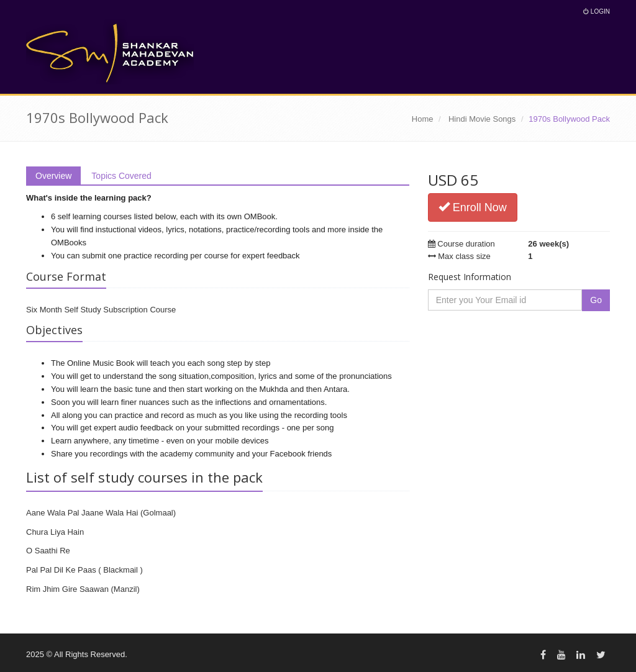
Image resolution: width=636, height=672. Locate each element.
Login (597, 11)
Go (596, 300)
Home (423, 119)
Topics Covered (121, 176)
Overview (53, 176)
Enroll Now (473, 207)
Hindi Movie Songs (482, 119)
